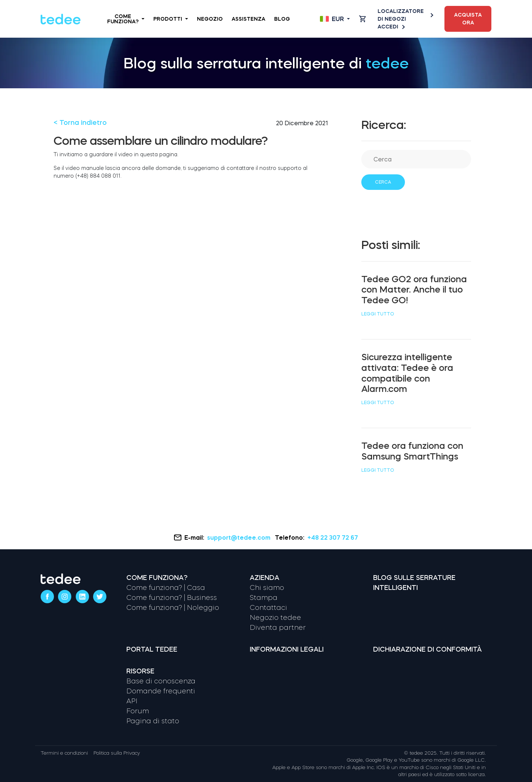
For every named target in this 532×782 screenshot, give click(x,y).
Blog (282, 19)
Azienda (265, 578)
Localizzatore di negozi (405, 15)
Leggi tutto (378, 314)
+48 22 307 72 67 (333, 537)
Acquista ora (468, 19)
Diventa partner (278, 628)
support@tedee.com (240, 537)
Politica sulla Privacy (117, 753)
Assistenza (248, 19)
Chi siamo (267, 588)
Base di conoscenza (161, 681)
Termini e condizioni (64, 753)
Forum (138, 711)
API (132, 701)
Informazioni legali (287, 649)
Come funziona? (126, 19)
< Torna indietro (80, 123)
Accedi (391, 27)
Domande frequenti (161, 691)
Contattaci (268, 608)
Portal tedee (152, 649)
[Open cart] (362, 19)
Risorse (140, 671)
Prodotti (171, 19)
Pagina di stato (153, 721)
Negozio (210, 19)
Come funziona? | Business (172, 598)
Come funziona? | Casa (166, 588)
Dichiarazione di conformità (427, 649)
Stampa (264, 598)
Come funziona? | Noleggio (173, 608)
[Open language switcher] (335, 19)
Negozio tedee (275, 618)
